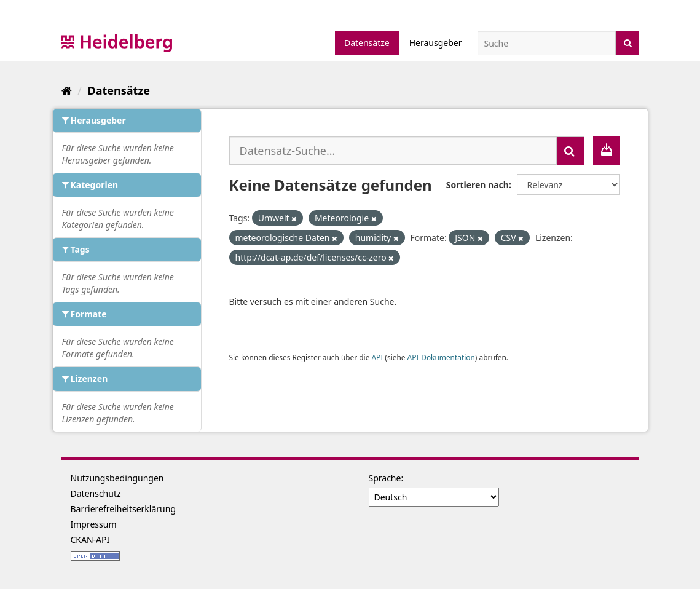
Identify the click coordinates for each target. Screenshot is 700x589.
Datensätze (367, 43)
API (377, 357)
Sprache (385, 478)
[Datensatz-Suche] (547, 43)
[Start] (67, 90)
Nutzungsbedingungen (117, 478)
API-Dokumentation (441, 357)
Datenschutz (96, 493)
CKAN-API (90, 540)
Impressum (94, 524)
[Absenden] (628, 42)
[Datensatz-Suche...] (393, 151)
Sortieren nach (478, 185)
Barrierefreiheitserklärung (124, 509)
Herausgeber (436, 43)
